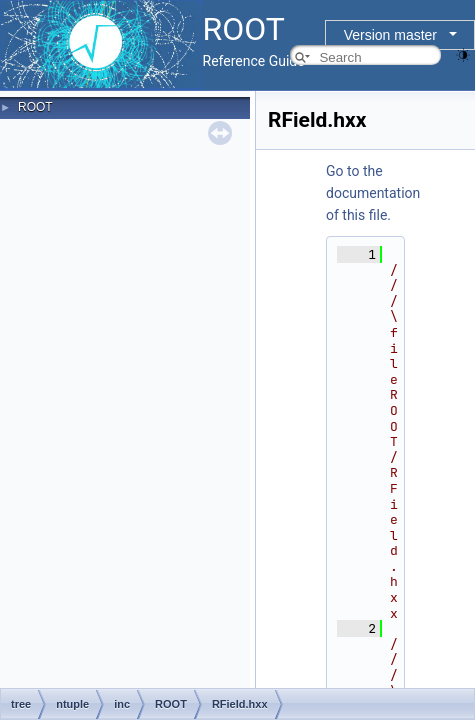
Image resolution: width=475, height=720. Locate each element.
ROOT (35, 107)
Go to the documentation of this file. (373, 193)
